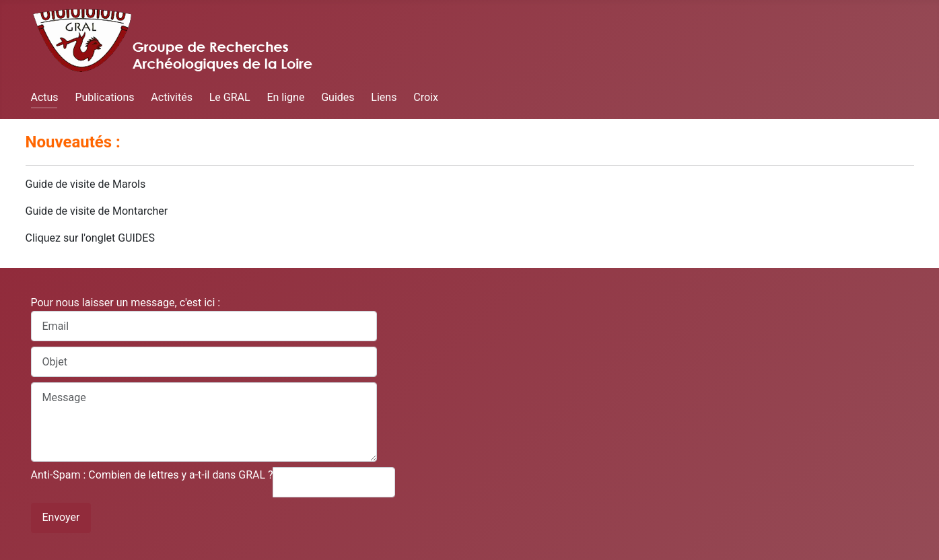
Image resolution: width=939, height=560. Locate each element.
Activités (172, 97)
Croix (426, 97)
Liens (384, 97)
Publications (104, 97)
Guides (338, 97)
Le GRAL (230, 97)
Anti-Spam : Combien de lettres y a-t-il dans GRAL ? (152, 475)
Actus (45, 97)
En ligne (285, 97)
